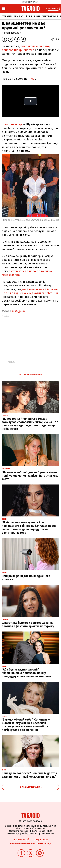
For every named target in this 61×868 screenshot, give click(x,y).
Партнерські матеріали (23, 844)
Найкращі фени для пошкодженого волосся (26, 578)
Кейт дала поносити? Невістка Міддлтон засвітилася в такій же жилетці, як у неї (29, 775)
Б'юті (37, 16)
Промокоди (44, 844)
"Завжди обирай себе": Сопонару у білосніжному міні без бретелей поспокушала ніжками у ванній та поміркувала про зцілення (26, 725)
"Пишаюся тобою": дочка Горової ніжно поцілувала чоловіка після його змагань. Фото (30, 476)
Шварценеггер (12, 124)
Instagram (19, 311)
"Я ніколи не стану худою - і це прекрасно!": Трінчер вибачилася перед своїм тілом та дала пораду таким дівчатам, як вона (29, 527)
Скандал (19, 16)
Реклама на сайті (22, 840)
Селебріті (7, 16)
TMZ (32, 79)
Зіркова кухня (50, 16)
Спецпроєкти (41, 840)
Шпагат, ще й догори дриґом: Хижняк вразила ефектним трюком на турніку (28, 624)
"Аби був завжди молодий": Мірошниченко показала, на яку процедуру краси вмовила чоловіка (26, 673)
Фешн (29, 16)
